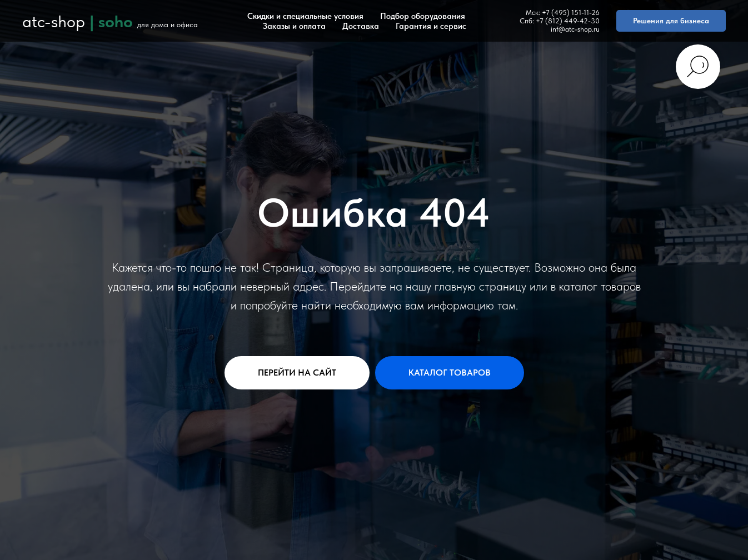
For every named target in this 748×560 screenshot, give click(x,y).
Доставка (361, 26)
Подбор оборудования (423, 16)
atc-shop (54, 21)
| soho (111, 21)
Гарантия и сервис (431, 26)
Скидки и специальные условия (305, 16)
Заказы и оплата (294, 26)
